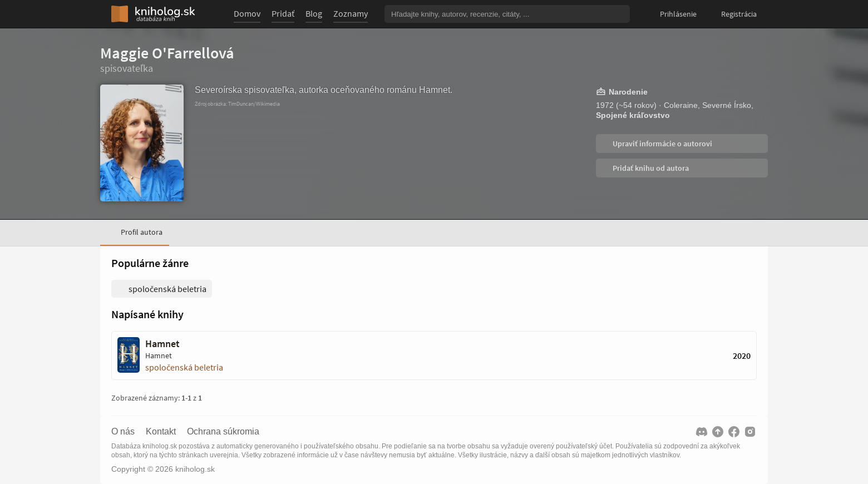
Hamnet (162, 344)
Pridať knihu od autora (650, 168)
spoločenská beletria (184, 367)
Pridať (283, 13)
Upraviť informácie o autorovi (662, 144)
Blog (314, 13)
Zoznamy (351, 13)
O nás (123, 432)
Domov (247, 13)
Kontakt (161, 432)
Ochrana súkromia (223, 432)
